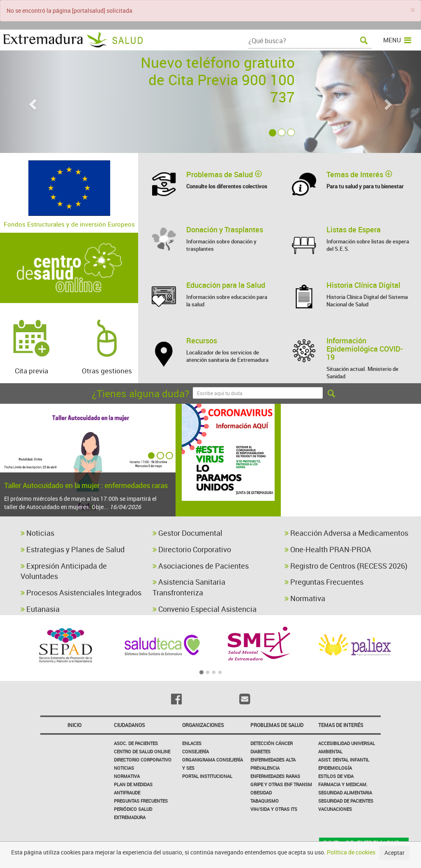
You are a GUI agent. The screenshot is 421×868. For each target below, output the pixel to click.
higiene (393, 444)
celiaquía (352, 478)
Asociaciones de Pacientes (201, 566)
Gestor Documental (187, 533)
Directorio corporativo (143, 760)
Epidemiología (335, 768)
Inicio (74, 725)
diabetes (366, 494)
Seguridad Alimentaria (345, 793)
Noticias (37, 533)
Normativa (305, 598)
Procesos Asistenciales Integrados (81, 593)
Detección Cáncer (272, 743)
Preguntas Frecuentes (324, 582)
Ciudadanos (129, 725)
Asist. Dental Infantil (344, 760)
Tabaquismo (265, 801)
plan (309, 480)
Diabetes (260, 751)
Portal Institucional (207, 776)
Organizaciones (203, 725)
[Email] (245, 699)
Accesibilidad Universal (347, 743)
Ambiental (330, 751)
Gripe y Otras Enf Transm (281, 784)
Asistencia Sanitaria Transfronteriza (189, 587)
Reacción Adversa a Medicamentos (346, 533)
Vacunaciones (335, 809)
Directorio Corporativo (192, 549)
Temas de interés (341, 725)
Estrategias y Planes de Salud (73, 549)
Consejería (195, 751)
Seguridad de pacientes (346, 801)
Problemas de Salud (277, 725)
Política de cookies (351, 852)
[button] (32, 102)
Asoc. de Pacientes (136, 743)
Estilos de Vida (336, 776)
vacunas (310, 497)
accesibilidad (351, 460)
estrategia (358, 425)
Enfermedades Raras (275, 776)
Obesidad (261, 793)
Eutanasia (40, 609)
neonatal (362, 510)
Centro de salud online (142, 751)
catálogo (343, 442)
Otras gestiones (107, 343)
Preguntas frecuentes (141, 801)
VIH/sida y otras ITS (274, 809)
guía (398, 476)
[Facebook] (176, 699)
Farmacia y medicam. (343, 784)
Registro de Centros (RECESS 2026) (346, 566)
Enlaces (192, 743)
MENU (397, 40)
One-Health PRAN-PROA (328, 549)
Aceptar (394, 853)
